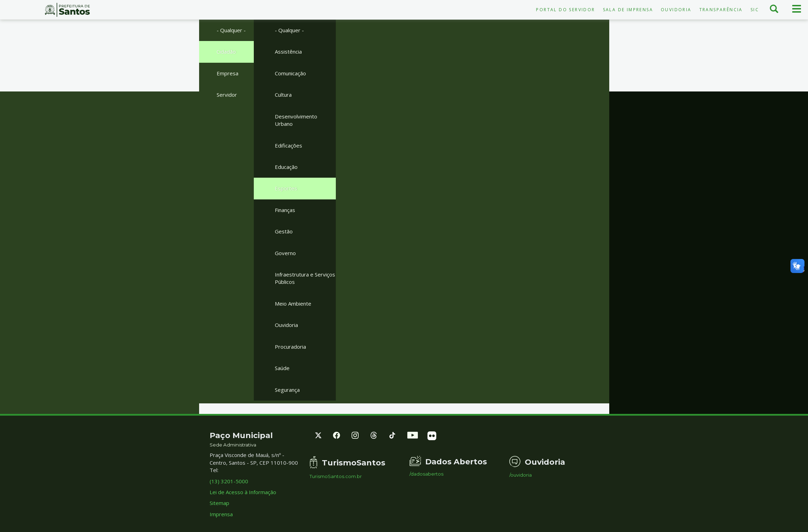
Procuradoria (290, 347)
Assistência (288, 52)
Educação (286, 167)
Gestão (284, 231)
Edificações (288, 145)
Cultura (283, 95)
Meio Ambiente (293, 303)
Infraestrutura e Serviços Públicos (305, 278)
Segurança (287, 390)
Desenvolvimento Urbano (296, 120)
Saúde (282, 368)
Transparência (721, 10)
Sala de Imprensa (628, 10)
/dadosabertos (426, 474)
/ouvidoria (521, 475)
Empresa (228, 73)
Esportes (286, 188)
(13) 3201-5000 (229, 481)
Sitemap (219, 503)
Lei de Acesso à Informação (243, 492)
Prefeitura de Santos (67, 10)
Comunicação (290, 73)
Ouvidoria (676, 10)
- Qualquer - (231, 30)
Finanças (285, 210)
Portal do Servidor (565, 10)
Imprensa (221, 514)
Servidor (227, 95)
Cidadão (226, 52)
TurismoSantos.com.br (336, 476)
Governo (285, 253)
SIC (755, 10)
